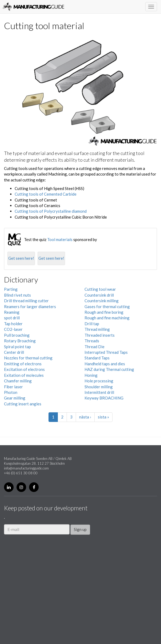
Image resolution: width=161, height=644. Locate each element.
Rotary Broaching (20, 341)
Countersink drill (99, 295)
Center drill (14, 352)
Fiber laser (13, 387)
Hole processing (99, 381)
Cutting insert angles (23, 404)
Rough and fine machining (107, 318)
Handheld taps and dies (105, 364)
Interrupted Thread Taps (106, 352)
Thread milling (97, 329)
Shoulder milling (99, 387)
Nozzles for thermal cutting (28, 358)
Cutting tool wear (100, 289)
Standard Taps (97, 358)
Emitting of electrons (23, 364)
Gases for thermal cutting (107, 307)
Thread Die (94, 347)
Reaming (12, 312)
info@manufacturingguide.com (26, 468)
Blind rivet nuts (17, 295)
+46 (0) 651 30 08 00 (21, 473)
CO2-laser (13, 329)
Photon (11, 392)
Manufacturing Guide (33, 7)
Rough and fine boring (104, 312)
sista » (103, 417)
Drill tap (92, 324)
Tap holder (13, 324)
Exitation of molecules (24, 375)
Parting (11, 289)
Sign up (80, 529)
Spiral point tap (17, 347)
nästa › (85, 417)
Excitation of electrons (24, 369)
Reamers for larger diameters (30, 307)
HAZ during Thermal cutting (109, 369)
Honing (91, 375)
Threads (92, 341)
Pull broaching (17, 335)
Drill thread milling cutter (26, 301)
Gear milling (15, 398)
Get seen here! (21, 258)
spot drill (12, 318)
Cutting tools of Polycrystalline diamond (51, 211)
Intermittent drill (99, 392)
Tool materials (60, 239)
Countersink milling (102, 301)
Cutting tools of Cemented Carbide (46, 194)
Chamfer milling (18, 381)
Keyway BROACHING (104, 398)
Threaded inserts (100, 335)
